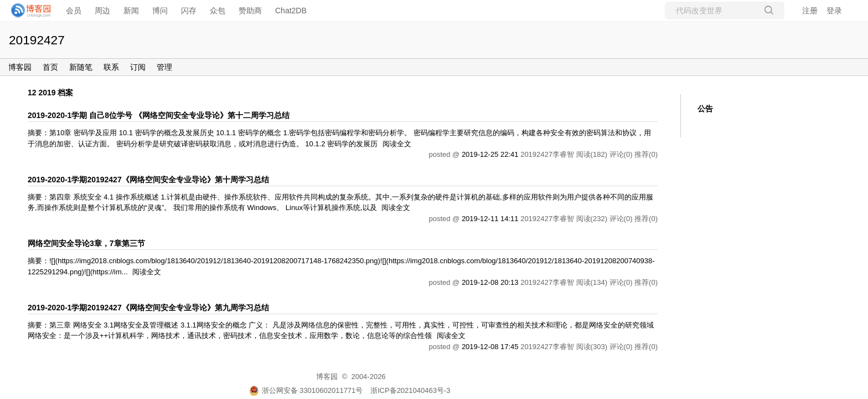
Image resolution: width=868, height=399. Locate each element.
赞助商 (250, 11)
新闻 (131, 11)
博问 (160, 11)
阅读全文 (397, 144)
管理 (164, 67)
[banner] (28, 11)
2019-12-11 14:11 (490, 219)
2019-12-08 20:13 (490, 282)
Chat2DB (291, 11)
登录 (834, 11)
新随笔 (81, 67)
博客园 (20, 67)
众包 (218, 11)
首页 (50, 67)
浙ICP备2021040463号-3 (410, 390)
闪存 (189, 11)
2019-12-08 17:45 (490, 347)
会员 (74, 11)
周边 (102, 11)
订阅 (138, 67)
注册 (810, 11)
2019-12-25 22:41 (490, 154)
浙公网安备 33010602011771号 (306, 390)
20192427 (37, 40)
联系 (111, 67)
